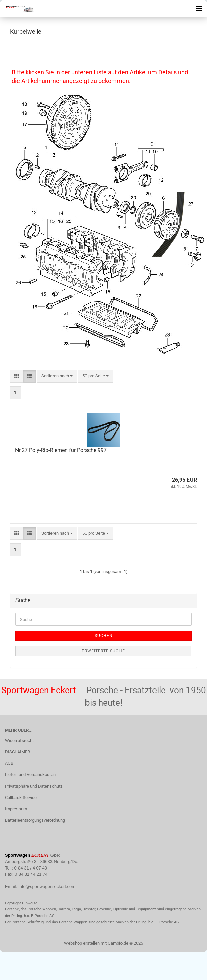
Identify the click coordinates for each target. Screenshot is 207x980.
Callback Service (21, 797)
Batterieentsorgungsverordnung (35, 820)
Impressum (16, 809)
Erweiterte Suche (103, 651)
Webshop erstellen (82, 943)
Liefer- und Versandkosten (30, 775)
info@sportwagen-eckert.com (47, 886)
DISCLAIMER (18, 752)
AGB (9, 763)
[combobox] (57, 376)
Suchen (104, 636)
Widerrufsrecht (19, 740)
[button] (17, 376)
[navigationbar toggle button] (199, 8)
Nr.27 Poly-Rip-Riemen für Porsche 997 (61, 450)
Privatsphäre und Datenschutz (34, 786)
